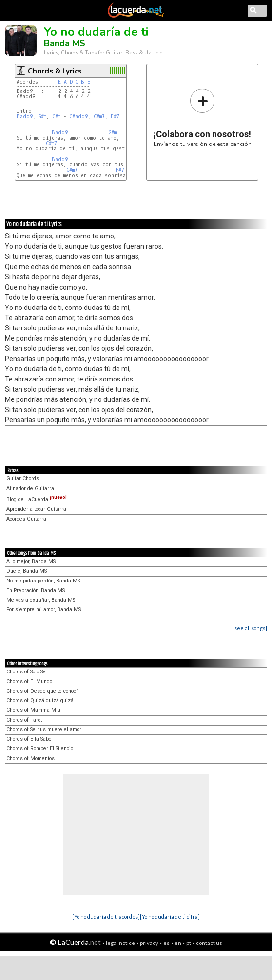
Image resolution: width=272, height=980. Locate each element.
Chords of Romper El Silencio (40, 749)
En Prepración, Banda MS (36, 590)
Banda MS (65, 43)
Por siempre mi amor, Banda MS (44, 609)
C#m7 (99, 117)
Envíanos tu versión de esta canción (203, 118)
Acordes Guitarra (26, 519)
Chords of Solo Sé (26, 672)
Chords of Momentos (30, 758)
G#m (42, 117)
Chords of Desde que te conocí (42, 691)
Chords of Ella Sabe (29, 739)
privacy (149, 943)
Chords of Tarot (24, 720)
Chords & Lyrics (55, 71)
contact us (209, 943)
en (178, 943)
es (166, 943)
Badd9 (25, 117)
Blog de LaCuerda (37, 499)
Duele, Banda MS (27, 571)
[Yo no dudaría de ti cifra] (170, 916)
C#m (56, 117)
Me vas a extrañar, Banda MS (41, 600)
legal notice (120, 943)
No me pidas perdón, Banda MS (43, 581)
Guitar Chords (23, 479)
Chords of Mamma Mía (33, 710)
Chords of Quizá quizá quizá (40, 700)
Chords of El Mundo (29, 681)
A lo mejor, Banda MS (31, 561)
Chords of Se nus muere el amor (44, 730)
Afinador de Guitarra (30, 488)
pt (189, 943)
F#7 (115, 117)
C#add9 (78, 117)
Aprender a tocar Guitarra (36, 509)
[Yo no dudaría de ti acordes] (106, 916)
